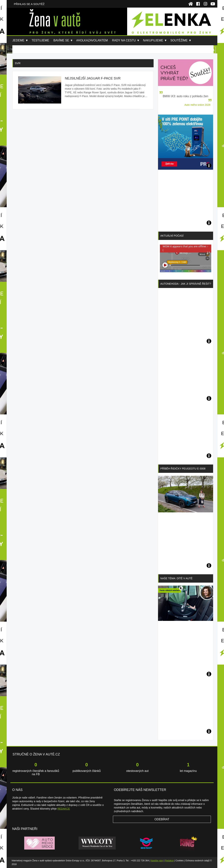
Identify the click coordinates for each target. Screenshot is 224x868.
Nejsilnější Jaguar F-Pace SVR (93, 78)
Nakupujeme (153, 40)
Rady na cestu (124, 40)
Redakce (169, 861)
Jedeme (18, 40)
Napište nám (157, 861)
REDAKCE (64, 809)
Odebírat (162, 819)
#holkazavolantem (92, 40)
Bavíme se (61, 40)
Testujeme (40, 40)
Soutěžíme (179, 40)
